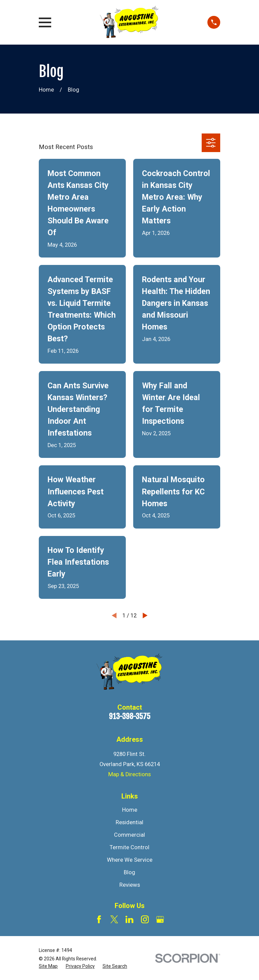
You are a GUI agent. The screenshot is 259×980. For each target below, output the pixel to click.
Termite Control (129, 847)
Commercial (129, 835)
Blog (129, 872)
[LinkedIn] (129, 919)
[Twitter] (114, 919)
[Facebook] (99, 919)
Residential (129, 822)
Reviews (130, 885)
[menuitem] (48, 966)
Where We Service (130, 860)
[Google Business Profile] (160, 919)
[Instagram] (145, 919)
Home (130, 810)
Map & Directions (129, 774)
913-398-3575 (130, 716)
